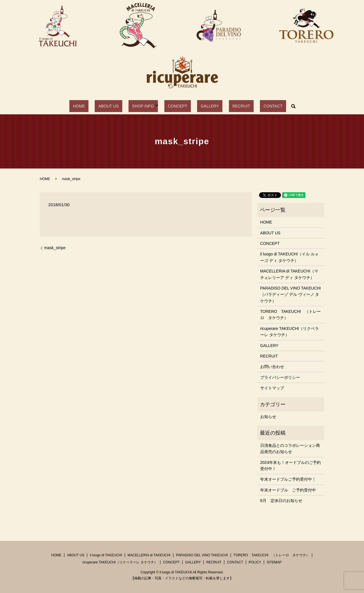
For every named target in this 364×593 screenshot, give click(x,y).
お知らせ (268, 417)
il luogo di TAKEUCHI (106, 555)
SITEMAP (274, 562)
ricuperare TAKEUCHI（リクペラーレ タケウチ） (289, 332)
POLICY (255, 562)
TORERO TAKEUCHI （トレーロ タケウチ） (290, 315)
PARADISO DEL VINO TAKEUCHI (202, 555)
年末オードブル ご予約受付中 (288, 490)
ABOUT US (120, 106)
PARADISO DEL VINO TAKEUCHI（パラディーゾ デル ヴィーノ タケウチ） (290, 295)
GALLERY (205, 106)
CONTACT (254, 106)
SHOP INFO (148, 106)
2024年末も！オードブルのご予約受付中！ (290, 466)
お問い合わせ (272, 367)
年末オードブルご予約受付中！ (288, 479)
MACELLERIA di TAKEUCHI (149, 555)
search (271, 106)
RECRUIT (229, 106)
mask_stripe (55, 248)
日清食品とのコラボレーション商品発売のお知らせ (290, 449)
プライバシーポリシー (280, 377)
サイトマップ (272, 388)
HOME (98, 106)
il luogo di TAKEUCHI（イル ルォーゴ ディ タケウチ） (289, 257)
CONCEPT (179, 106)
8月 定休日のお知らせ (281, 501)
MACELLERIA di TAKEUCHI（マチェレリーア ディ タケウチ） (289, 274)
